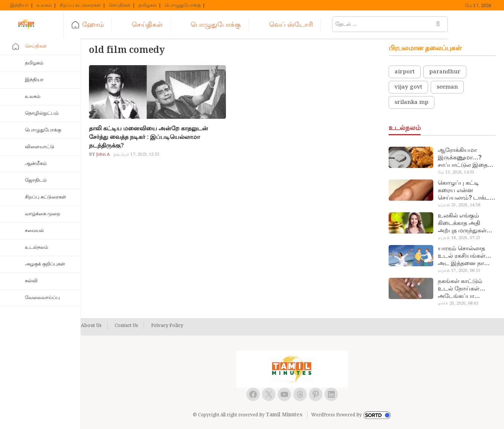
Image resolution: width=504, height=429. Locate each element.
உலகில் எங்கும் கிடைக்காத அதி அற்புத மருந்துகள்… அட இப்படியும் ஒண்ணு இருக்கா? (465, 223)
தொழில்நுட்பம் (42, 113)
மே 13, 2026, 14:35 (456, 172)
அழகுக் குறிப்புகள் (45, 264)
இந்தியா (19, 6)
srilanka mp (412, 102)
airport (405, 72)
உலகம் (44, 6)
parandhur (445, 72)
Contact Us (126, 326)
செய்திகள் (120, 6)
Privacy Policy (167, 326)
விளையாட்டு (40, 147)
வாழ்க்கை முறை (43, 214)
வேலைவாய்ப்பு (42, 298)
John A (102, 155)
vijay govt (408, 87)
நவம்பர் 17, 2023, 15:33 (136, 155)
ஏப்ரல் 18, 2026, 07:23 (459, 238)
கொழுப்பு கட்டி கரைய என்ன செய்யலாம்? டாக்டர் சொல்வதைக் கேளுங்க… (465, 191)
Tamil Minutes (284, 415)
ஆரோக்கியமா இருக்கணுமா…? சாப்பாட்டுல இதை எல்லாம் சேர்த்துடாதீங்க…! (463, 158)
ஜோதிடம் (36, 180)
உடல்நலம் (36, 247)
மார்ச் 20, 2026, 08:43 (458, 304)
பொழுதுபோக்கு (183, 6)
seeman (447, 87)
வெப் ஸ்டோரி (304, 25)
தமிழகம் (148, 6)
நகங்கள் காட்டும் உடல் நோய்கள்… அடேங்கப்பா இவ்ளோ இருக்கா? (463, 289)
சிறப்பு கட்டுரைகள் (80, 6)
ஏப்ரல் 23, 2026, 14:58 (459, 205)
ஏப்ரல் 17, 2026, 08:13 (459, 271)
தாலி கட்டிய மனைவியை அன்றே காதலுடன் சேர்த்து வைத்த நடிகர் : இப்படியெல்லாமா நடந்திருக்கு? (149, 137)
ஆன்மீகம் (36, 164)
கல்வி (31, 281)
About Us (91, 326)
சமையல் (34, 231)
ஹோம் (106, 25)
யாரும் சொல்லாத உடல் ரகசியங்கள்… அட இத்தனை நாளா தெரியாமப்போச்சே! (465, 256)
